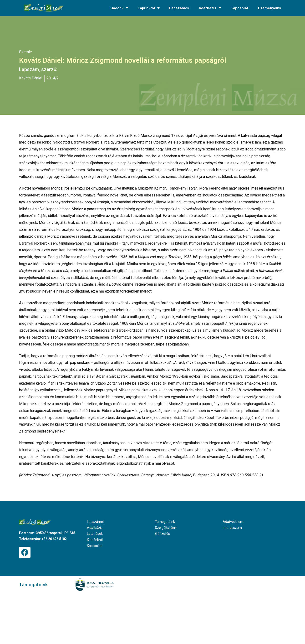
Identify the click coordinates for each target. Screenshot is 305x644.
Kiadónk (119, 8)
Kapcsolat (240, 8)
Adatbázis (210, 8)
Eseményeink (270, 8)
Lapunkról (149, 8)
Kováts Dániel (31, 78)
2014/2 (53, 78)
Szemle (25, 52)
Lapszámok (179, 8)
